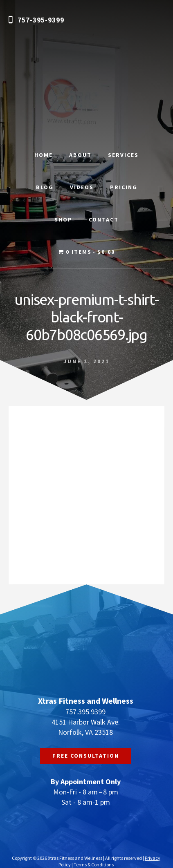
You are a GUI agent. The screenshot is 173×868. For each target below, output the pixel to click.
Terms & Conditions (94, 865)
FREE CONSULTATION (86, 756)
